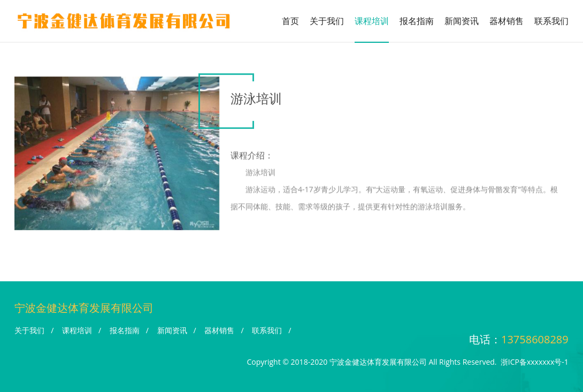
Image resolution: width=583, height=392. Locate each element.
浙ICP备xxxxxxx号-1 (535, 362)
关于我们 (327, 21)
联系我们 (551, 21)
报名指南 (417, 21)
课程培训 (372, 21)
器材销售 (507, 21)
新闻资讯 (462, 21)
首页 (290, 21)
